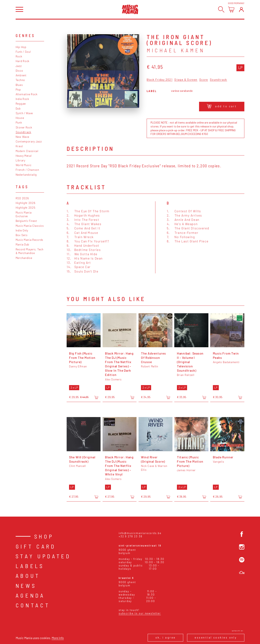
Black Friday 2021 (160, 80)
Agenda (30, 595)
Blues (19, 85)
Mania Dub (22, 244)
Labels (30, 566)
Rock (19, 56)
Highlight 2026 (26, 203)
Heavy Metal (24, 156)
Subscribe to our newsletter (140, 613)
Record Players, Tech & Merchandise (30, 251)
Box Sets (22, 235)
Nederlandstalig (26, 175)
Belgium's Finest (26, 221)
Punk (19, 122)
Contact (33, 605)
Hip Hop (21, 47)
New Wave (22, 137)
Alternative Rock (27, 94)
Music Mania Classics (30, 226)
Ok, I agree (166, 637)
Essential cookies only (216, 637)
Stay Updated (43, 556)
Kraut (19, 146)
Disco (19, 71)
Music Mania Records (29, 240)
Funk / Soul (23, 52)
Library (21, 160)
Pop (18, 89)
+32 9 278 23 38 (131, 536)
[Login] (241, 9)
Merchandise (24, 258)
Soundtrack (23, 132)
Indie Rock (22, 99)
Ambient (21, 75)
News (26, 586)
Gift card (36, 546)
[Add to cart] (96, 397)
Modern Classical (27, 151)
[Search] (221, 9)
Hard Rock (23, 61)
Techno (20, 80)
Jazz (19, 66)
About (28, 576)
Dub (18, 108)
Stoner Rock (24, 127)
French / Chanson (27, 170)
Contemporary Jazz (29, 141)
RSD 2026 (22, 198)
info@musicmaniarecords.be (140, 533)
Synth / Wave (24, 113)
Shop (44, 536)
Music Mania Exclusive (24, 214)
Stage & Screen (186, 80)
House (20, 118)
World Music (24, 165)
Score (204, 80)
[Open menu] (19, 9)
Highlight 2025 (26, 208)
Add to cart (222, 106)
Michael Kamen (176, 50)
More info (58, 638)
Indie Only (22, 230)
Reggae (21, 103)
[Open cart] (231, 9)
